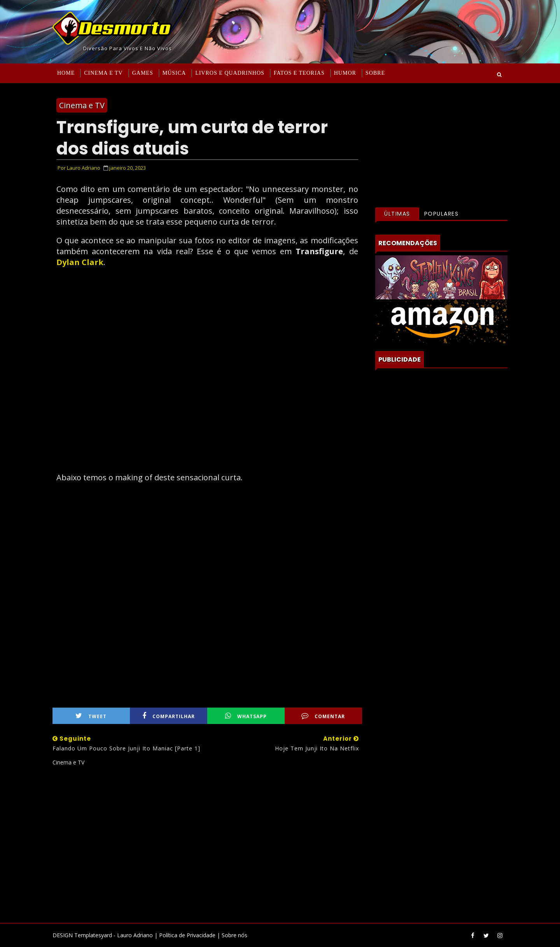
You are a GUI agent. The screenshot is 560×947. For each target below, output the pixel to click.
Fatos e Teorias (299, 73)
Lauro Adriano (135, 935)
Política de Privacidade (187, 935)
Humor (345, 73)
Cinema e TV (103, 73)
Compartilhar (169, 716)
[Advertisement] (207, 842)
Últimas (397, 214)
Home (66, 73)
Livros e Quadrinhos (230, 73)
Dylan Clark (80, 262)
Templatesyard (93, 935)
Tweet (91, 716)
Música (174, 73)
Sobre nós (234, 935)
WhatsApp (246, 716)
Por (79, 168)
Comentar (323, 716)
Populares (442, 214)
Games (143, 73)
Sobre (375, 73)
